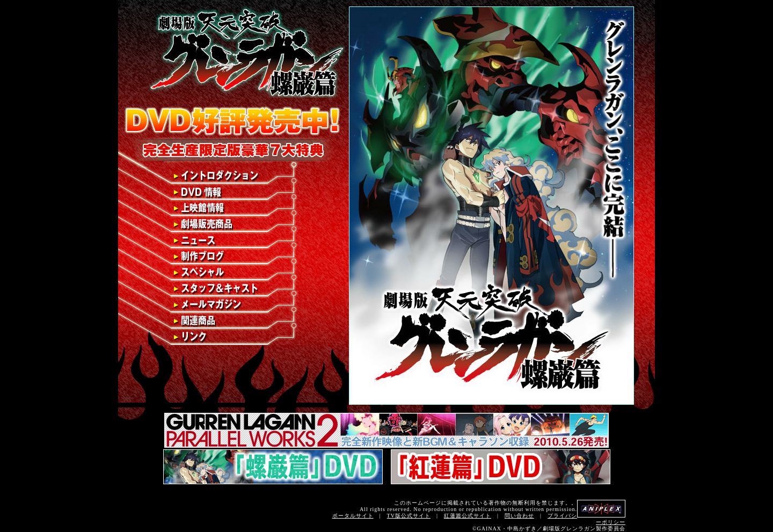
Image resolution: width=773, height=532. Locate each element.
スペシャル (232, 273)
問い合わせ (519, 516)
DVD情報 (232, 192)
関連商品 (232, 321)
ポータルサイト (353, 516)
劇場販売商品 (232, 224)
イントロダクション (232, 176)
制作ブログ (232, 257)
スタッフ (232, 289)
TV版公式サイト (409, 516)
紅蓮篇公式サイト (468, 516)
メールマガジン (232, 305)
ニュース (232, 241)
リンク (232, 337)
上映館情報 (232, 208)
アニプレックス (601, 509)
